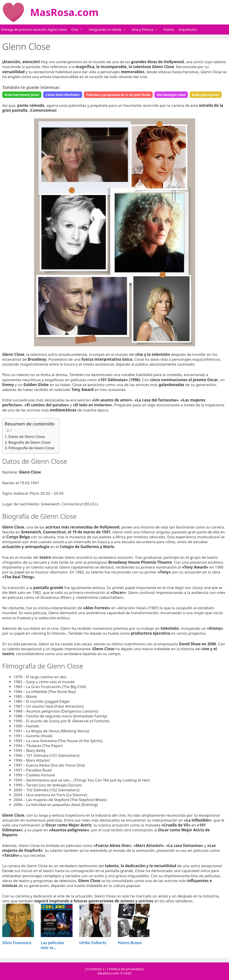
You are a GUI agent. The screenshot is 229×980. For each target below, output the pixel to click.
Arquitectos (188, 29)
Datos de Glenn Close (27, 437)
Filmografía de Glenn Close (31, 448)
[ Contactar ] (94, 969)
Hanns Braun (130, 943)
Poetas (169, 29)
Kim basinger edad (171, 95)
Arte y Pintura (147, 29)
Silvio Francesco (17, 943)
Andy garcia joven (206, 95)
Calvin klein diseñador (63, 95)
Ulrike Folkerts (93, 943)
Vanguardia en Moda (110, 29)
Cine (79, 29)
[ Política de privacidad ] (125, 969)
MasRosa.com (64, 12)
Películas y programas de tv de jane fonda (118, 95)
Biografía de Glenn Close (29, 442)
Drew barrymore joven (22, 95)
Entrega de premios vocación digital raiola (34, 29)
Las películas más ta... (52, 945)
